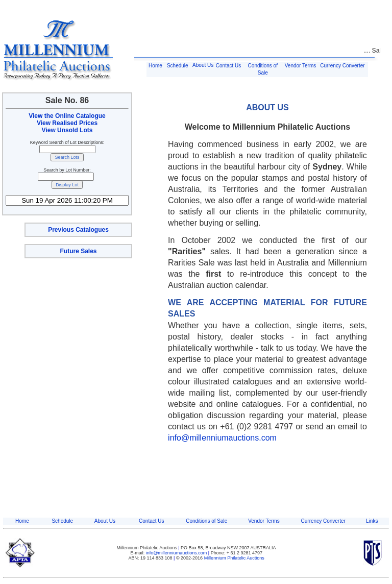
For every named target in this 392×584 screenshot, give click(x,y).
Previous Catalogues (78, 230)
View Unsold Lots (67, 130)
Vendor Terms (301, 66)
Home (155, 66)
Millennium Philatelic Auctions (234, 558)
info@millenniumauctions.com (222, 438)
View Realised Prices (67, 123)
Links (372, 521)
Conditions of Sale (206, 521)
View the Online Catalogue (67, 116)
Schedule (178, 66)
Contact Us (228, 66)
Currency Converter (342, 66)
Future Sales (78, 251)
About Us (203, 65)
